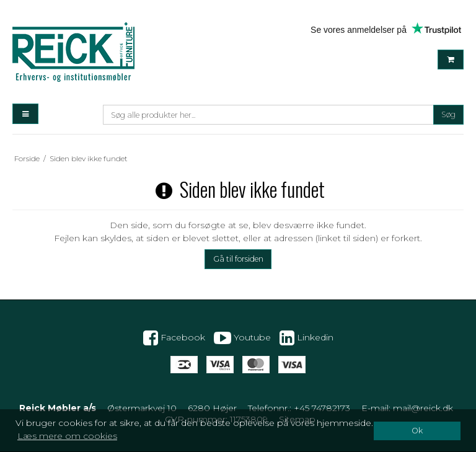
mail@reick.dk (423, 408)
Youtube (242, 338)
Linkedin (306, 338)
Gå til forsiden (238, 259)
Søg (448, 114)
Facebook (174, 338)
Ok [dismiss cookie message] (417, 431)
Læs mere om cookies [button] (67, 436)
